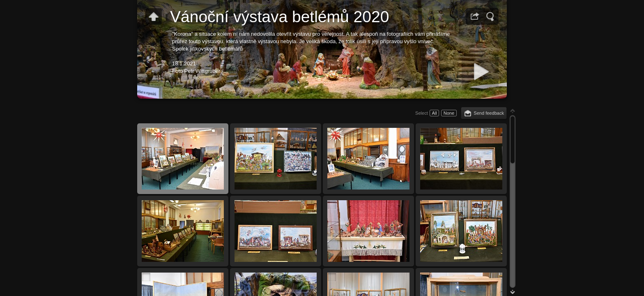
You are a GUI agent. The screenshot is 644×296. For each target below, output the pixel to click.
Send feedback (489, 113)
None (449, 113)
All (434, 113)
